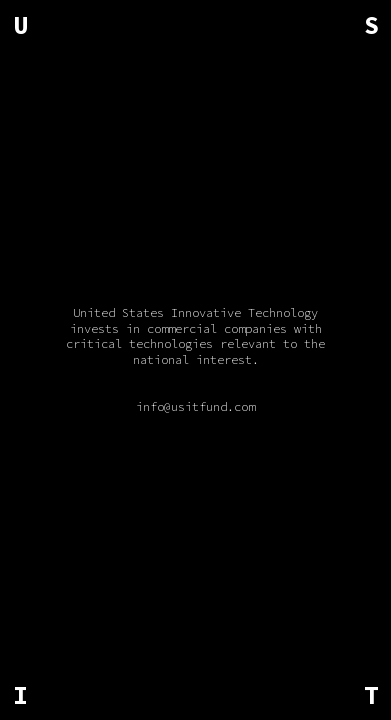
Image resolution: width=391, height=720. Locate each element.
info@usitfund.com (195, 406)
